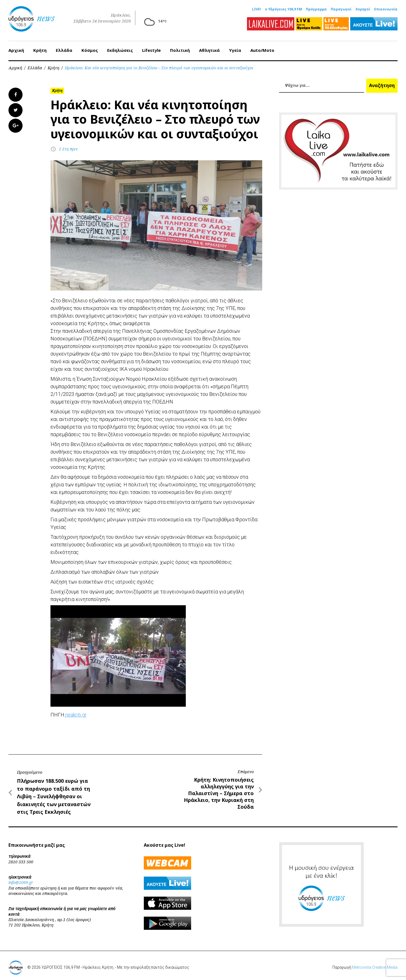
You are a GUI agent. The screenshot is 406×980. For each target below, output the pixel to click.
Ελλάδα (64, 48)
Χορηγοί (363, 9)
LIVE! (257, 9)
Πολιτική (180, 48)
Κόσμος (90, 48)
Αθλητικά (209, 48)
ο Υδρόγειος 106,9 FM (283, 9)
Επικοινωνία (386, 9)
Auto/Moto (262, 48)
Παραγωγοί (341, 9)
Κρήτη (40, 48)
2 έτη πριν (68, 146)
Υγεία (235, 48)
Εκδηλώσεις (120, 48)
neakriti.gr (75, 712)
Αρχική (16, 48)
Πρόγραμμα (316, 9)
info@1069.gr (21, 880)
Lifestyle (151, 48)
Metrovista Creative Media (375, 965)
